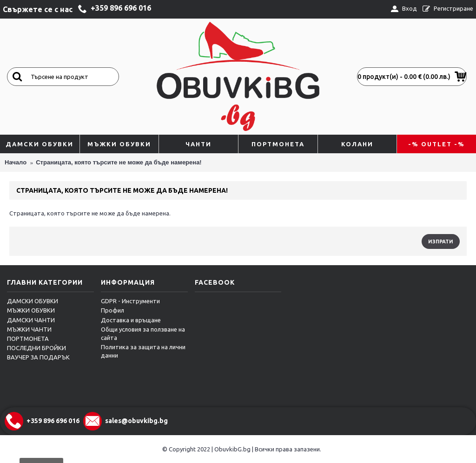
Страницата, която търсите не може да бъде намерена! (119, 162)
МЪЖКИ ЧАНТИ (29, 329)
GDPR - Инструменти (130, 301)
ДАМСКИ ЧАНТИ (31, 320)
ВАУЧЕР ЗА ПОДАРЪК (38, 357)
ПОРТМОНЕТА (28, 339)
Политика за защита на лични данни (143, 351)
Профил (112, 310)
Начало (16, 162)
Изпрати (441, 241)
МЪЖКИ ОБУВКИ (31, 310)
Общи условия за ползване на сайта (143, 333)
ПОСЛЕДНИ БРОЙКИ (36, 348)
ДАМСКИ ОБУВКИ (33, 301)
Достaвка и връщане (131, 320)
